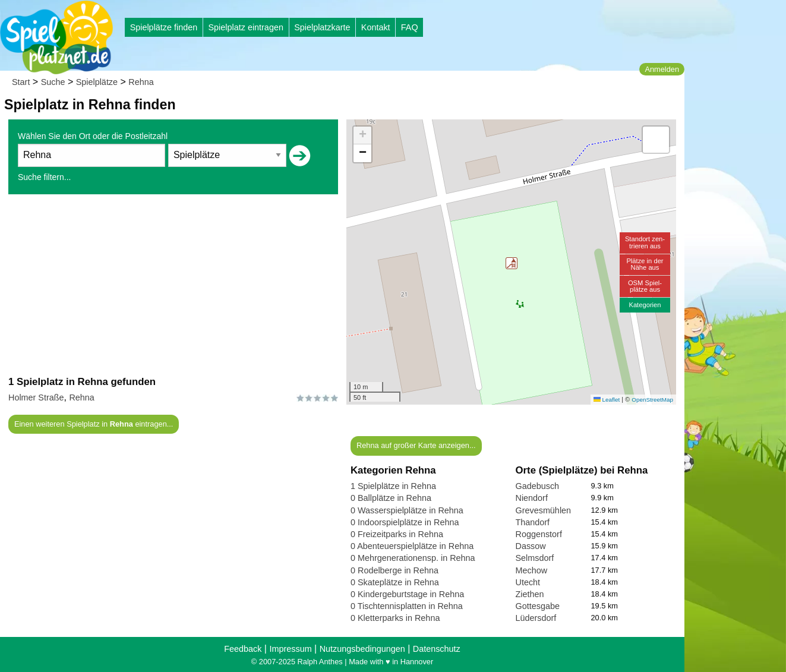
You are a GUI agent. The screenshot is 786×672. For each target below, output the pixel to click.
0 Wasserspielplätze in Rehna (407, 510)
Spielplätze (97, 82)
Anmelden (662, 69)
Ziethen (530, 594)
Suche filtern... (45, 177)
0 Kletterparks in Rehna (395, 618)
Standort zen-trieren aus (645, 242)
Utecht (528, 582)
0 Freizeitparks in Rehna (397, 534)
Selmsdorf (535, 558)
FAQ (410, 27)
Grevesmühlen (544, 510)
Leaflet (607, 400)
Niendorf (532, 498)
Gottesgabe (538, 606)
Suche (53, 82)
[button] (512, 263)
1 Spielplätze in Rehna (393, 486)
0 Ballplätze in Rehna (391, 498)
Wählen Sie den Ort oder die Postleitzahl (93, 136)
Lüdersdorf (536, 618)
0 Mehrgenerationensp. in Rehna (413, 558)
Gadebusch (538, 486)
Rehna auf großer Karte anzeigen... (416, 445)
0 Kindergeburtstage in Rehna (407, 594)
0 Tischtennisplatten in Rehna (407, 606)
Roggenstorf (539, 534)
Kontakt (376, 27)
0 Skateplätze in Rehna (395, 582)
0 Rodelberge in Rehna (394, 570)
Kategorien (645, 305)
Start (21, 82)
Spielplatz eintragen (245, 27)
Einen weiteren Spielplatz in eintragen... (94, 424)
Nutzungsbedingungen (362, 649)
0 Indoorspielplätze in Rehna (405, 522)
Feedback (243, 649)
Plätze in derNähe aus (645, 264)
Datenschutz (437, 649)
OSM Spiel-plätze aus (645, 286)
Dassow (531, 546)
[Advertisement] (173, 285)
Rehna (141, 82)
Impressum (290, 649)
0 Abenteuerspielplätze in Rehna (412, 546)
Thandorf (533, 522)
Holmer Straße (36, 397)
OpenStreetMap (652, 400)
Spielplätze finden (164, 27)
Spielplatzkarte (322, 27)
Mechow (532, 570)
